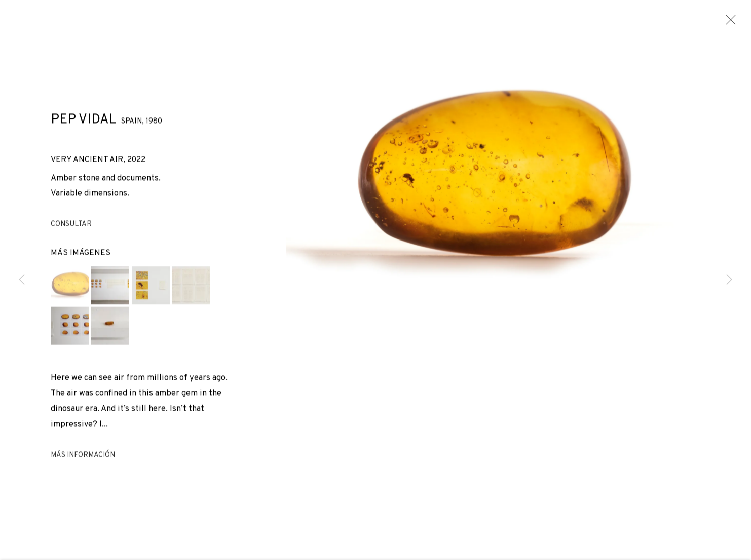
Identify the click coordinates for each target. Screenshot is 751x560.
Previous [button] (22, 280)
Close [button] (728, 23)
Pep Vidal (83, 122)
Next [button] (729, 280)
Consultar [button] (71, 226)
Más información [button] (83, 457)
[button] (70, 287)
